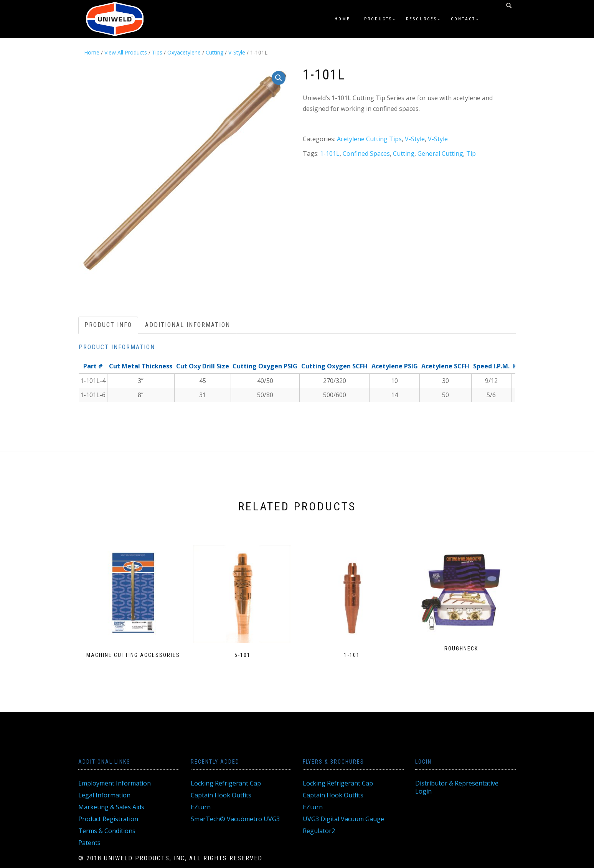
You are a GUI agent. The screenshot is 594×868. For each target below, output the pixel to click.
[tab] (109, 325)
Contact (463, 19)
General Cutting (440, 153)
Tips (157, 52)
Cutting (214, 52)
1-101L (330, 153)
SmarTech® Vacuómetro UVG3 (235, 819)
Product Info (108, 325)
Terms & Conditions (107, 831)
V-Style (237, 52)
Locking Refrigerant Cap (226, 783)
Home (342, 19)
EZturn (201, 807)
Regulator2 (319, 831)
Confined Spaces (366, 153)
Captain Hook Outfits (221, 795)
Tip (471, 153)
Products (378, 19)
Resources (422, 19)
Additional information (188, 325)
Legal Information (104, 795)
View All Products (126, 52)
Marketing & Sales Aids (111, 807)
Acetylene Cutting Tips (369, 139)
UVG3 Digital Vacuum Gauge (343, 819)
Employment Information (115, 783)
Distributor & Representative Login (457, 787)
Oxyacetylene (184, 52)
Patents (89, 843)
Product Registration (108, 819)
